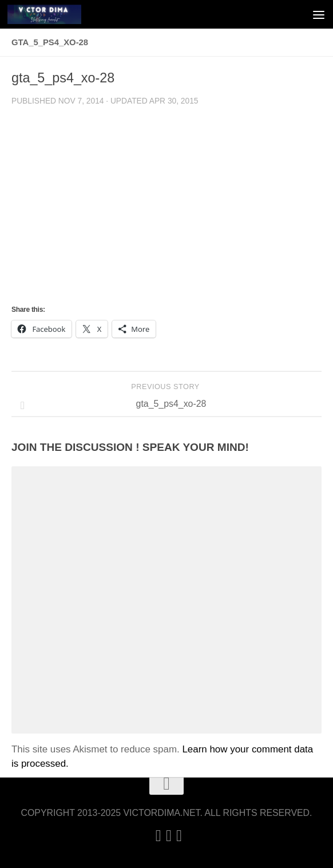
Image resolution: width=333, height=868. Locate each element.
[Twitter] (169, 836)
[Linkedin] (158, 836)
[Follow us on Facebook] (179, 836)
